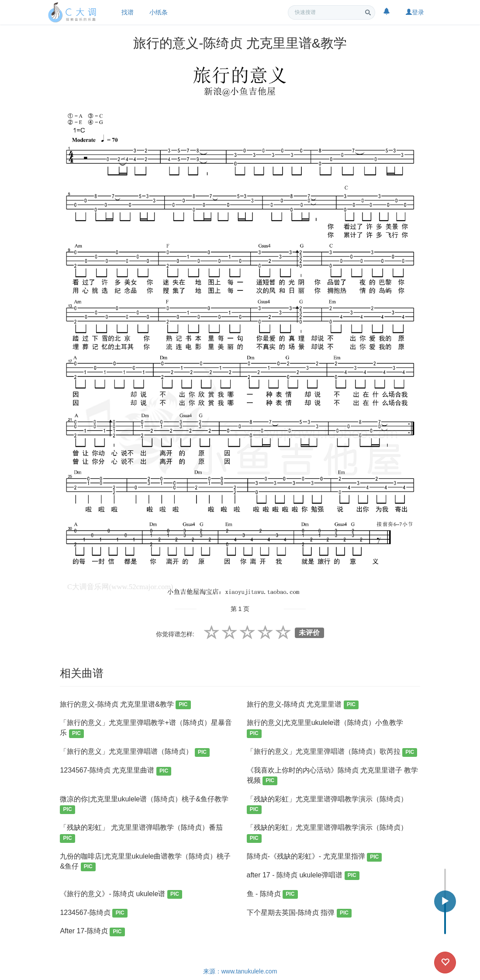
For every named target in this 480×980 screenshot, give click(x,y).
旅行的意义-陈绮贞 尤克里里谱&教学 (125, 705)
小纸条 (159, 12)
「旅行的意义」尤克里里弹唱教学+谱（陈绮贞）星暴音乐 (146, 728)
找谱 (128, 12)
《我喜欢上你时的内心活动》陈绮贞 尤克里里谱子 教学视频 (333, 776)
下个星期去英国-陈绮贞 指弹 (299, 913)
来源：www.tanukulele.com (240, 971)
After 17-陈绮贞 (92, 932)
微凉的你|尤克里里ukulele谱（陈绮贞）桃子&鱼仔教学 (144, 805)
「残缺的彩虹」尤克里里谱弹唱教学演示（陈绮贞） (327, 805)
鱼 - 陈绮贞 (272, 895)
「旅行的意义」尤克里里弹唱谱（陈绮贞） (135, 752)
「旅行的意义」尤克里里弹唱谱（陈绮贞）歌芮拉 (332, 752)
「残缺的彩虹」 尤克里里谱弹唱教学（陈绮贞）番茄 (141, 833)
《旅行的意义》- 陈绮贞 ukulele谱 (121, 895)
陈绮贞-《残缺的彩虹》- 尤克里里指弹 (314, 857)
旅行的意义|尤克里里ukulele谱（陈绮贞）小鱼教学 (325, 728)
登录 (415, 12)
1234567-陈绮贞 (93, 913)
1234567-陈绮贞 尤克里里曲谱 (116, 771)
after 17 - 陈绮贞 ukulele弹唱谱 (303, 876)
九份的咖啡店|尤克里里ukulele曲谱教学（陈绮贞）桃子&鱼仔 (145, 862)
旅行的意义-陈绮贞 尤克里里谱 (303, 705)
